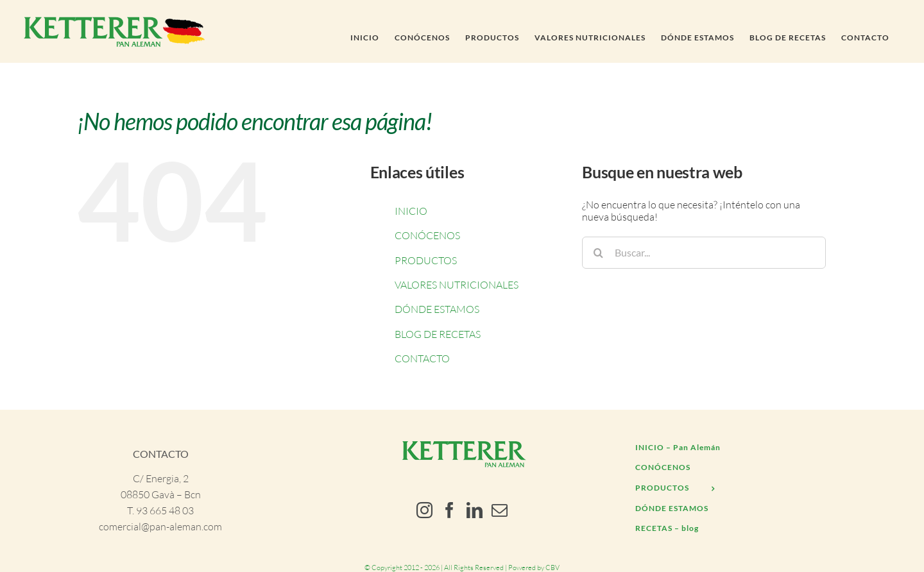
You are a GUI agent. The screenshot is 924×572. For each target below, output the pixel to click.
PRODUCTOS (426, 260)
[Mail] (500, 510)
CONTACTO (422, 358)
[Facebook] (449, 510)
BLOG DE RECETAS (438, 334)
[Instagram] (424, 510)
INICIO (411, 211)
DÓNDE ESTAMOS (437, 309)
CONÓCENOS (427, 235)
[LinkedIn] (475, 510)
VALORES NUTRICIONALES (457, 285)
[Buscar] (598, 253)
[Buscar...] (704, 253)
